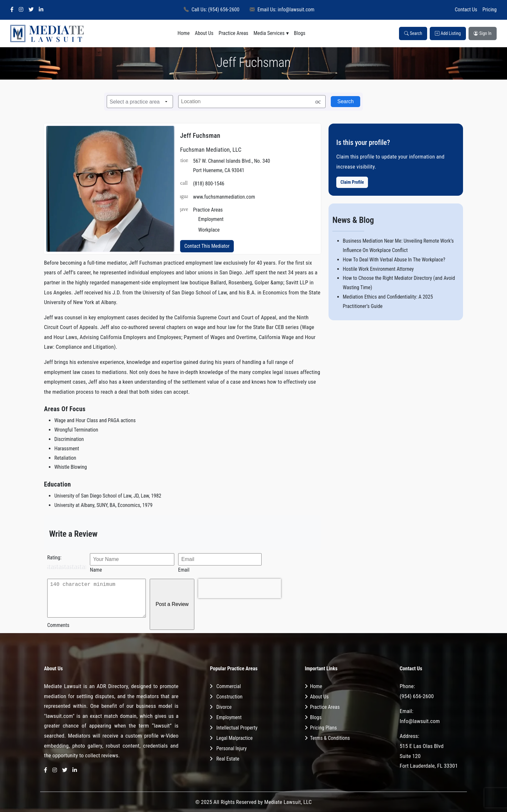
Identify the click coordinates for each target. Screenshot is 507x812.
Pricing (490, 10)
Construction (229, 697)
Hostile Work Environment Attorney (378, 269)
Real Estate (228, 759)
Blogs (300, 33)
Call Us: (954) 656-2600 (211, 10)
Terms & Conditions (330, 738)
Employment (229, 717)
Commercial (229, 686)
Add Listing (448, 33)
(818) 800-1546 (209, 184)
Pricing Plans (324, 728)
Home (184, 33)
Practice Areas (233, 33)
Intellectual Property (237, 728)
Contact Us (466, 10)
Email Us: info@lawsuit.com (282, 10)
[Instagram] (21, 10)
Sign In (483, 33)
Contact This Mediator (207, 246)
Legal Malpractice (234, 738)
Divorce (224, 707)
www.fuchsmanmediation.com (224, 197)
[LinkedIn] (41, 10)
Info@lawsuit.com (420, 721)
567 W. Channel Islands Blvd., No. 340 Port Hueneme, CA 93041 (232, 166)
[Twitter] (31, 10)
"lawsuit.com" (59, 716)
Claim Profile (352, 182)
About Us (204, 33)
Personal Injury (232, 748)
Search (413, 33)
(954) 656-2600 (417, 696)
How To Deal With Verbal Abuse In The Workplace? (394, 260)
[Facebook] (12, 10)
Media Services (269, 33)
